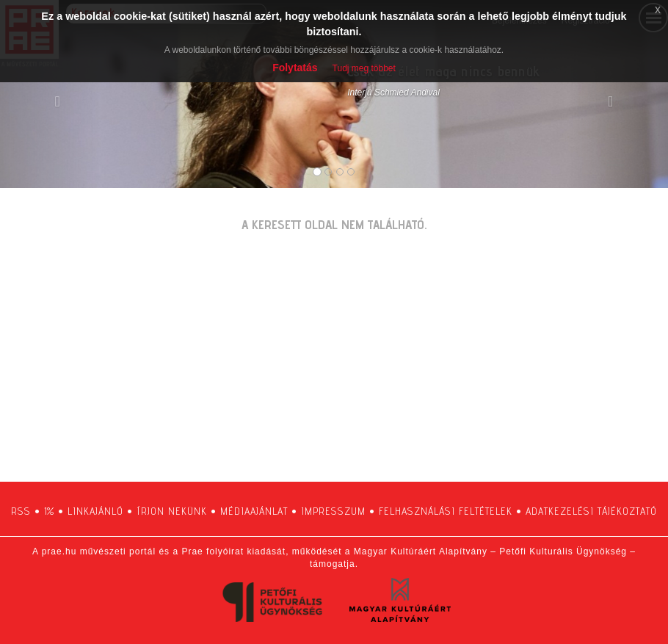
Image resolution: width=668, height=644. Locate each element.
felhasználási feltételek (446, 511)
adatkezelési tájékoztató (591, 511)
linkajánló (95, 511)
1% (49, 511)
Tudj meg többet (364, 68)
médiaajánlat (254, 511)
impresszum (333, 511)
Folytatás (295, 68)
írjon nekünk (172, 511)
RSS (21, 511)
